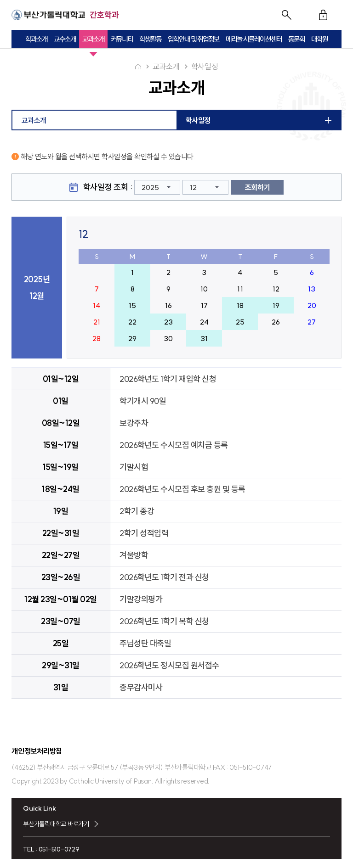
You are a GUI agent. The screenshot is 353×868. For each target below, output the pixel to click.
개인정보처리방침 (37, 750)
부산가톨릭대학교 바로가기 (56, 823)
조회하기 (257, 187)
